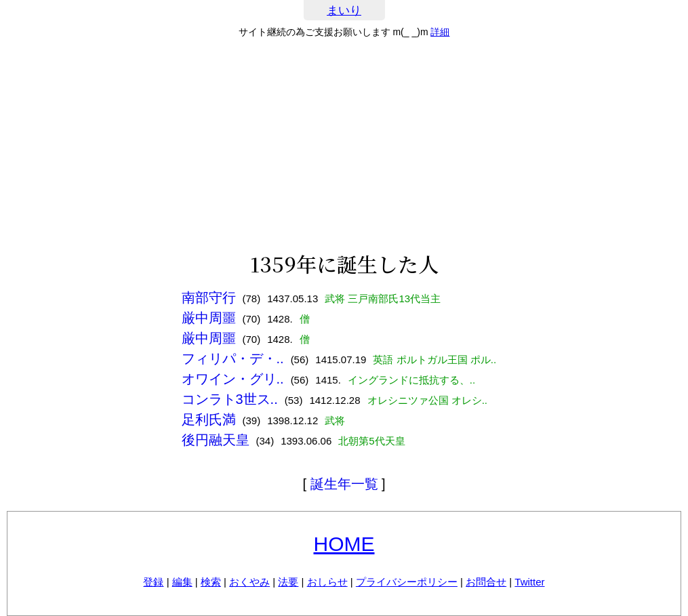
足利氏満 (209, 419)
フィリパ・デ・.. (233, 358)
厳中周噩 (209, 318)
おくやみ (249, 582)
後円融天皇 (216, 440)
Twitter (529, 582)
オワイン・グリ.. (233, 379)
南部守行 (209, 297)
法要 (288, 582)
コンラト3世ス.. (230, 399)
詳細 (440, 32)
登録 (153, 582)
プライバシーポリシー (407, 582)
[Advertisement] (344, 145)
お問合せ (486, 582)
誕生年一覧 (344, 484)
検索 (211, 582)
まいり (344, 11)
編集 (182, 582)
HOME (344, 544)
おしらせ (327, 582)
